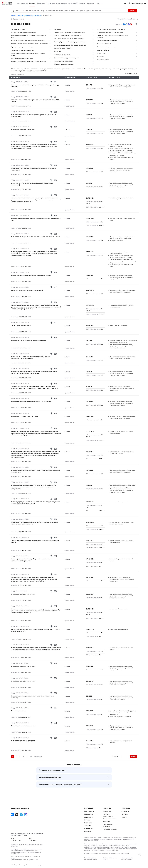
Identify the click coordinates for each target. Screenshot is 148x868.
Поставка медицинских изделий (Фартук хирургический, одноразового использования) (34, 116)
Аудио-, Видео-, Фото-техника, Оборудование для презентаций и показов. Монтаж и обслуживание (123, 713)
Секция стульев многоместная (21, 326)
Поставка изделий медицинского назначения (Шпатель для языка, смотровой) (32, 697)
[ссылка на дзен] (17, 815)
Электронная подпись (110, 819)
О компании (125, 811)
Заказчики (88, 826)
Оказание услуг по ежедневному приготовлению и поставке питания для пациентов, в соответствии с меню (34, 523)
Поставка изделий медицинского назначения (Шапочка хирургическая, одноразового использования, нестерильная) (34, 373)
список (130, 860)
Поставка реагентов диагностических (23, 130)
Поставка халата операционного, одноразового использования (31, 401)
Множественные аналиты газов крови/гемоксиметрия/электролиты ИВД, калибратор (35, 86)
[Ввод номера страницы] (125, 757)
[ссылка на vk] (12, 815)
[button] (125, 3)
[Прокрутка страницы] (139, 854)
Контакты (90, 3)
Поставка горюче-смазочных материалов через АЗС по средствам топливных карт (36, 219)
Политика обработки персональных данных (91, 859)
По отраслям (88, 814)
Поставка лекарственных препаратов (23, 741)
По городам (88, 823)
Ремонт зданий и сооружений (118, 502)
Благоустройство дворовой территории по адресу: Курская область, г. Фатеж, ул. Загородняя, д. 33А (36, 630)
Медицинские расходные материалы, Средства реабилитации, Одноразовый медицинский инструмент (121, 102)
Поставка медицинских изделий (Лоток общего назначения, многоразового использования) (35, 471)
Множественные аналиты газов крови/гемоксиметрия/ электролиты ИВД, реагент (35, 101)
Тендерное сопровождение (57, 3)
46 (31, 757)
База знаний (73, 3)
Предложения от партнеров (108, 825)
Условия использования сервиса (110, 859)
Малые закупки (89, 828)
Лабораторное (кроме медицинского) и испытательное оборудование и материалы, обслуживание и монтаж (123, 154)
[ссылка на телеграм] (21, 815)
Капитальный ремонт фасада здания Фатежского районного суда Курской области (35, 542)
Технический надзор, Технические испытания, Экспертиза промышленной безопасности (122, 388)
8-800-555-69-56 (20, 809)
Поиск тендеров (22, 3)
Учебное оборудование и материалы (120, 716)
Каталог (32, 3)
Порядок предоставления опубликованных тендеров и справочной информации (107, 854)
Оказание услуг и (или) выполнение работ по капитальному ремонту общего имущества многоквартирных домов (35, 503)
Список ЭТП (88, 831)
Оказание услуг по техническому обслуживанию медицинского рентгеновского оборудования (31, 560)
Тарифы (82, 3)
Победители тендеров (110, 829)
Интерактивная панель (18, 711)
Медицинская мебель (116, 240)
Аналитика (41, 3)
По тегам (87, 820)
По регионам (88, 817)
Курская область (70, 91)
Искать (132, 11)
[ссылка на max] (26, 815)
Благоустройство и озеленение (119, 629)
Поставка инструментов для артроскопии (24, 416)
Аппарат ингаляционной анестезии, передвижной (27, 290)
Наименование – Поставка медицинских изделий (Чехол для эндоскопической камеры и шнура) (30, 358)
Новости (124, 817)
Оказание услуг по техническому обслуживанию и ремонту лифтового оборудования (33, 169)
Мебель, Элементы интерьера (118, 326)
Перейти (133, 756)
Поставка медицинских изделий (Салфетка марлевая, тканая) (31, 275)
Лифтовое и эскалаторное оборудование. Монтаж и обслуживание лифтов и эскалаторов (122, 170)
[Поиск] (13, 11)
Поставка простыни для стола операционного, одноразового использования (35, 237)
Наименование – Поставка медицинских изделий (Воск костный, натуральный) (32, 184)
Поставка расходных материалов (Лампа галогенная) (28, 340)
